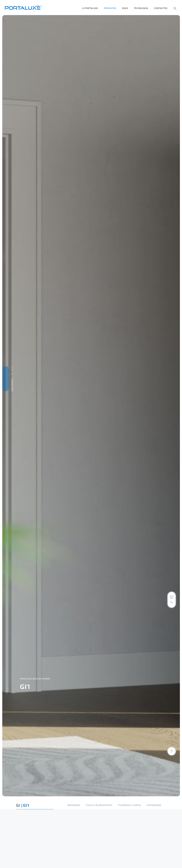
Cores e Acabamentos (99, 805)
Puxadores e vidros (129, 805)
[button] (175, 8)
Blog (125, 8)
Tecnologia (141, 8)
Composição (154, 805)
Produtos (110, 8)
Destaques (74, 805)
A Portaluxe (90, 8)
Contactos (161, 8)
